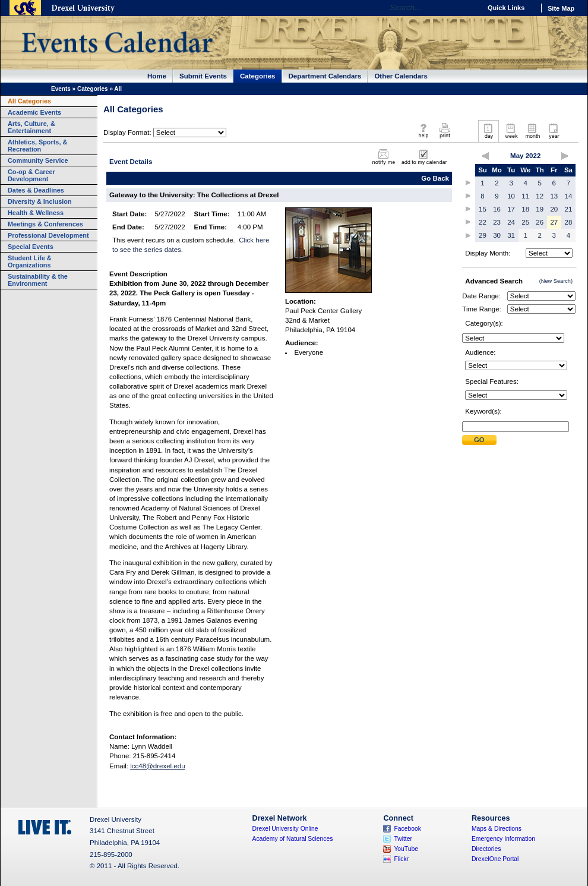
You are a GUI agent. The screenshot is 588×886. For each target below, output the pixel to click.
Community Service (38, 160)
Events (61, 89)
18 (525, 209)
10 (511, 196)
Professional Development (48, 235)
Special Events (31, 247)
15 (483, 209)
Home (157, 76)
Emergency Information (503, 839)
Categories (258, 76)
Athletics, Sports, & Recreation (37, 146)
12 (540, 196)
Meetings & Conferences (45, 224)
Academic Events (34, 112)
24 (511, 222)
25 (525, 222)
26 (540, 222)
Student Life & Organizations (30, 261)
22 (483, 222)
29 (483, 235)
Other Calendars (401, 76)
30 (497, 235)
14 (569, 196)
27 (554, 222)
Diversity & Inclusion (40, 201)
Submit (479, 440)
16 (497, 209)
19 (540, 209)
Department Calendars (325, 76)
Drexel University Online (285, 829)
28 (569, 222)
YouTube (406, 849)
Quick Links (506, 8)
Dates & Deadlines (36, 190)
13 (554, 196)
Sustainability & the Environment (38, 280)
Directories (486, 849)
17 (511, 209)
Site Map (561, 8)
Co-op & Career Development (31, 175)
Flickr (401, 859)
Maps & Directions (497, 829)
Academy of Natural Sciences (293, 839)
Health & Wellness (36, 213)
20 (554, 209)
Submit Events (203, 76)
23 (497, 222)
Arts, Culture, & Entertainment (31, 127)
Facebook (407, 829)
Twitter (403, 839)
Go (469, 8)
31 (511, 235)
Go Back (435, 178)
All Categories (29, 101)
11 (525, 196)
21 (569, 209)
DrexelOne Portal (495, 859)
